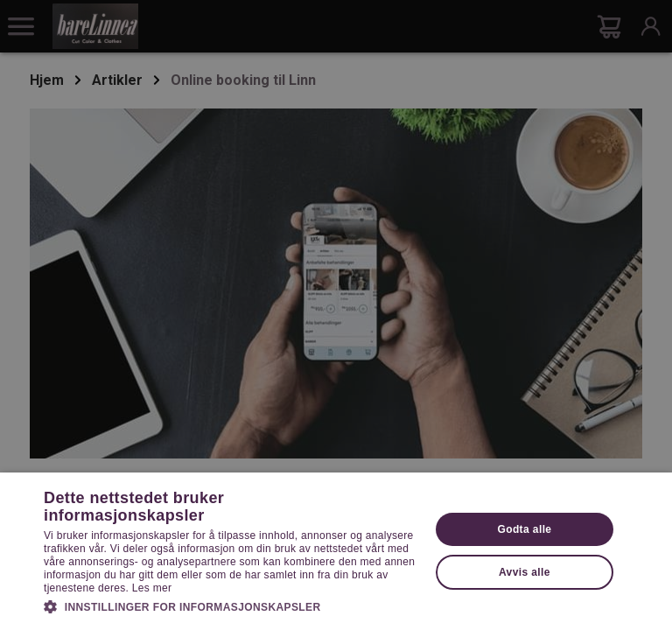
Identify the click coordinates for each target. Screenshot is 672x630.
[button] (231, 605)
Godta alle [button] (524, 529)
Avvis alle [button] (525, 572)
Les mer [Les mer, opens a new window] (152, 588)
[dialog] (336, 315)
